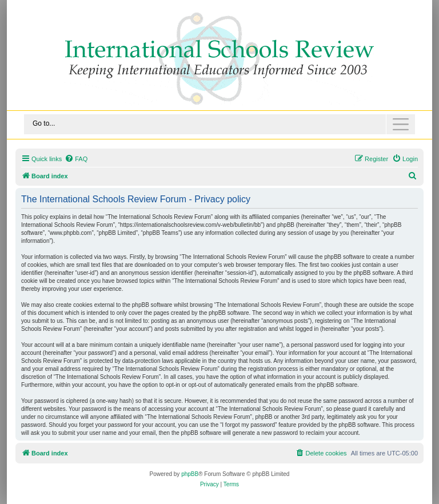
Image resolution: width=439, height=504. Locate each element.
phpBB (190, 474)
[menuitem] (76, 159)
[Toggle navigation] (219, 124)
